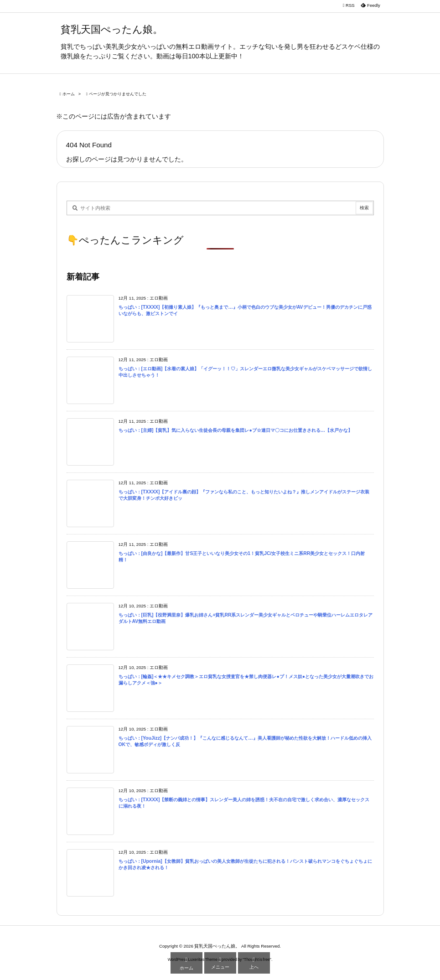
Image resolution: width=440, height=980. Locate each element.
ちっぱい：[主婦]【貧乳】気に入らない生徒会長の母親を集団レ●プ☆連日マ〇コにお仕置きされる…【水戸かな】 (236, 430)
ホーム (69, 94)
